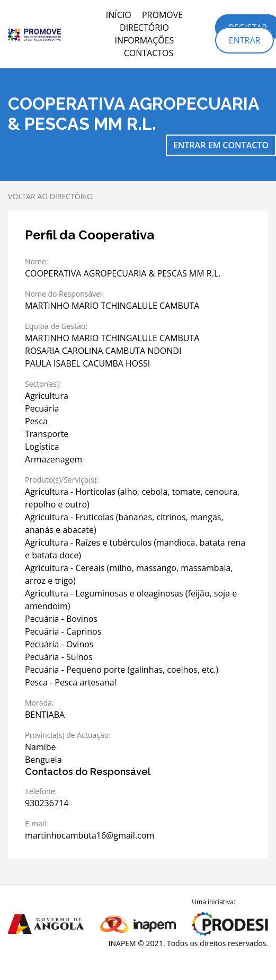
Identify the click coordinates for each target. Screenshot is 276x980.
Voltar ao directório (50, 196)
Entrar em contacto (221, 145)
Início (119, 15)
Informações (145, 40)
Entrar (245, 40)
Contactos (149, 53)
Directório (144, 28)
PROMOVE (162, 15)
